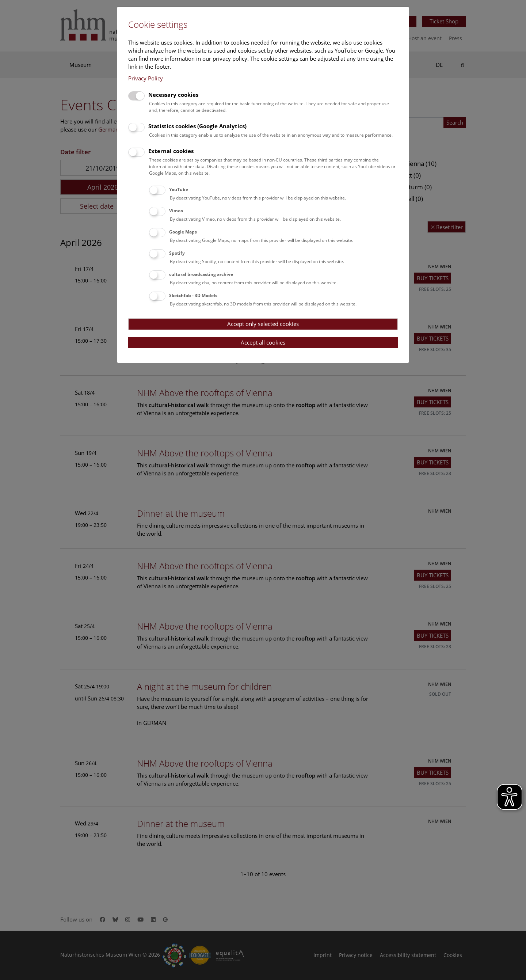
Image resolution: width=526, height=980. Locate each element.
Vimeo (176, 211)
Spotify (177, 253)
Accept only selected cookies (263, 324)
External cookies (171, 151)
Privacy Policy (146, 78)
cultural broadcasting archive (201, 274)
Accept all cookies (263, 342)
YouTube (179, 189)
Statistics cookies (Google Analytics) (197, 126)
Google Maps (183, 232)
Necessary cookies (173, 95)
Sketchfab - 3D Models (193, 295)
